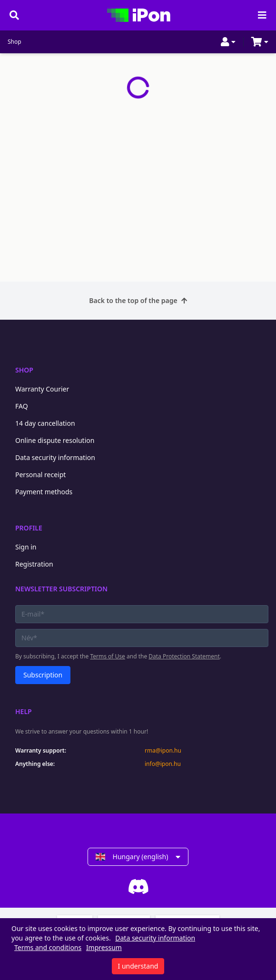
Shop (15, 42)
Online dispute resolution (55, 440)
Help (24, 711)
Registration (34, 564)
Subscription (43, 675)
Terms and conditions (48, 947)
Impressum (104, 947)
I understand (138, 966)
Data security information (55, 457)
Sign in (26, 547)
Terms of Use (107, 656)
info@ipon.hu (163, 764)
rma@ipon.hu (163, 751)
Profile (29, 528)
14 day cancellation (45, 423)
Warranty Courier (42, 389)
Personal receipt (40, 475)
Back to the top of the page (138, 300)
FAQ (22, 406)
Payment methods (44, 492)
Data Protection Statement (184, 656)
